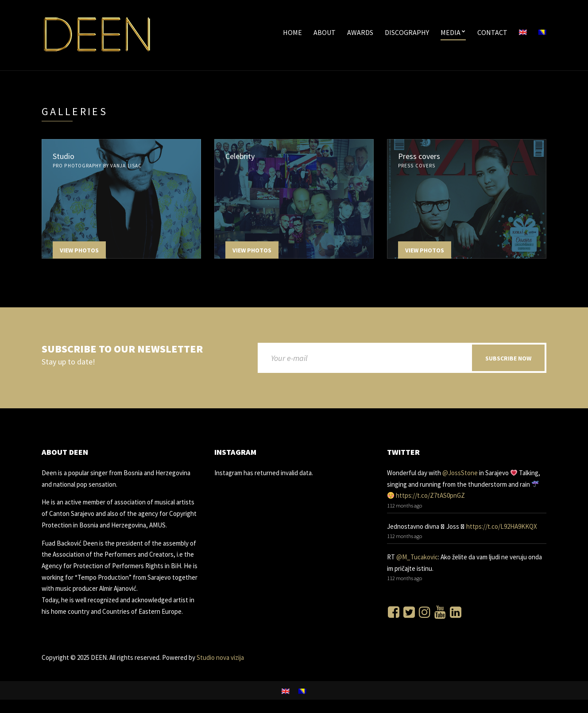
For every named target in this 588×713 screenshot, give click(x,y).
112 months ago (404, 506)
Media (451, 32)
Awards (360, 32)
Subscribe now (508, 358)
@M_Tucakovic (417, 557)
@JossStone (460, 473)
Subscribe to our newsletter (122, 349)
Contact (492, 32)
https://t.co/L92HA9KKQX (502, 526)
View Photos (79, 250)
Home (292, 32)
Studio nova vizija (220, 657)
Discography (407, 32)
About (325, 32)
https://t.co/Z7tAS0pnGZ (430, 495)
